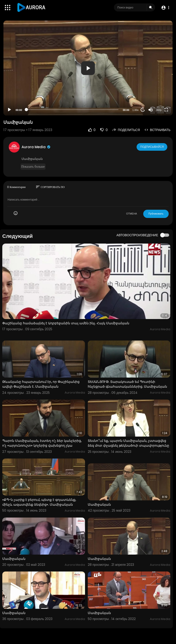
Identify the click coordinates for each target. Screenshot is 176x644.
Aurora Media (36, 147)
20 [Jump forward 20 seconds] (143, 110)
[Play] (9, 110)
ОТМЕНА (132, 214)
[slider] (72, 110)
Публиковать (156, 214)
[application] (88, 68)
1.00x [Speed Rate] (136, 110)
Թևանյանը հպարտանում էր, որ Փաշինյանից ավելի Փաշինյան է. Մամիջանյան (41, 384)
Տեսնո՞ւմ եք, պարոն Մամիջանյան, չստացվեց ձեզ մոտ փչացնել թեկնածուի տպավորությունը (128, 443)
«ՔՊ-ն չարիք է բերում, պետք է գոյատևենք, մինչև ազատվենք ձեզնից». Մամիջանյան (39, 502)
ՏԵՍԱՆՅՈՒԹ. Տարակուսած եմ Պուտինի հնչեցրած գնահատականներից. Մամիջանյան (127, 384)
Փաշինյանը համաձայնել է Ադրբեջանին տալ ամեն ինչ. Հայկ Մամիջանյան (66, 323)
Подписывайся (152, 147)
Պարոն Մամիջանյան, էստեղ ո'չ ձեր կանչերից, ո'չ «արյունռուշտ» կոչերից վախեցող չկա (42, 443)
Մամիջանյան (99, 504)
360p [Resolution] (159, 110)
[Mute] (151, 110)
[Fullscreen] (166, 110)
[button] (165, 8)
